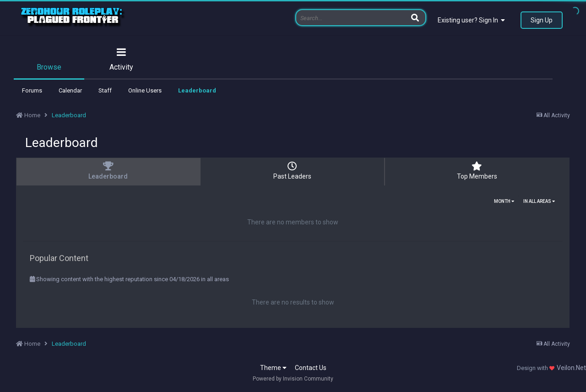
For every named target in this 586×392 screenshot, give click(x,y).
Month (504, 201)
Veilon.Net (571, 368)
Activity (121, 67)
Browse (49, 67)
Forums (32, 90)
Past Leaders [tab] (292, 171)
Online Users (145, 90)
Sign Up (542, 20)
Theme (273, 368)
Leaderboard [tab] (108, 171)
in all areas (539, 201)
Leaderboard (197, 90)
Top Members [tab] (477, 171)
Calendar (70, 90)
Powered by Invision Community (293, 379)
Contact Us (311, 368)
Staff (105, 90)
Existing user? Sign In (471, 20)
